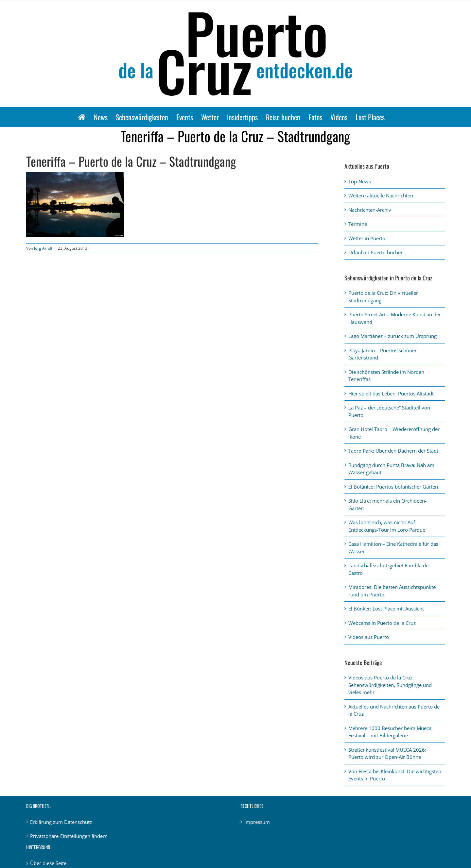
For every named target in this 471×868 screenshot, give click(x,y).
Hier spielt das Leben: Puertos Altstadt (391, 393)
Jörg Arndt (43, 248)
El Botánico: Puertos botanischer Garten (393, 487)
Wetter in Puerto (367, 238)
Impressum (257, 822)
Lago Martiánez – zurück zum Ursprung (392, 336)
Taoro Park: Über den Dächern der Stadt (393, 451)
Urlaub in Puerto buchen (376, 252)
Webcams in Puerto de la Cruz (382, 623)
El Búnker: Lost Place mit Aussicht (386, 609)
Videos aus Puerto (369, 637)
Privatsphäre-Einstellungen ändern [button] (69, 836)
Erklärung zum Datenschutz (61, 822)
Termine (358, 224)
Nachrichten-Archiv (370, 210)
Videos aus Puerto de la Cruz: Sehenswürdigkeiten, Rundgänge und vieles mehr (390, 685)
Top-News (360, 181)
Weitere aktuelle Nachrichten (381, 195)
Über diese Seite (48, 863)
